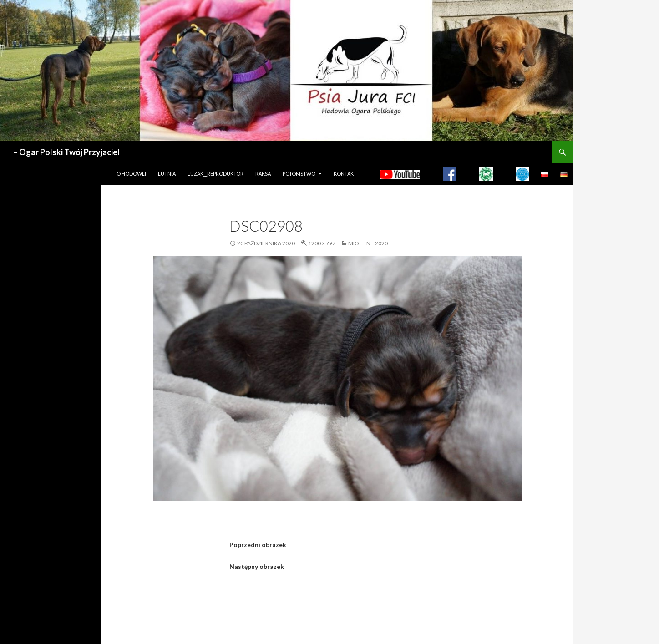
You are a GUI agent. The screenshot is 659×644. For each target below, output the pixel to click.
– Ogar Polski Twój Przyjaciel (67, 152)
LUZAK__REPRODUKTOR (215, 174)
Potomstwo (299, 174)
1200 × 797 (322, 243)
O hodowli (131, 174)
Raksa (263, 174)
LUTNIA (167, 174)
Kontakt (345, 174)
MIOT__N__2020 (368, 243)
